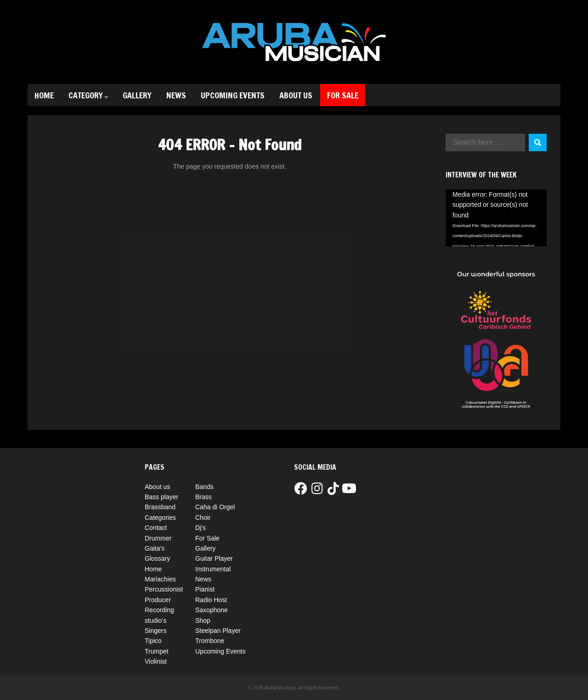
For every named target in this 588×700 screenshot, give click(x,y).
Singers (155, 631)
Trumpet (157, 651)
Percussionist (164, 589)
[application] (496, 218)
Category (88, 95)
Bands (204, 487)
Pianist (205, 589)
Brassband (160, 507)
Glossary (157, 558)
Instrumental (213, 569)
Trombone (210, 641)
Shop (203, 620)
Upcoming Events (233, 95)
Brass (204, 497)
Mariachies (160, 579)
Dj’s (201, 528)
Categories (160, 518)
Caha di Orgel (215, 507)
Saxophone (212, 610)
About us (296, 95)
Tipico (153, 641)
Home (44, 95)
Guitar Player (214, 558)
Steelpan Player (218, 631)
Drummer (158, 538)
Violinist (156, 661)
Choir (203, 518)
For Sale (343, 95)
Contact (156, 528)
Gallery (137, 95)
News (176, 95)
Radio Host (211, 600)
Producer (158, 600)
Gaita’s (155, 548)
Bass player (161, 497)
